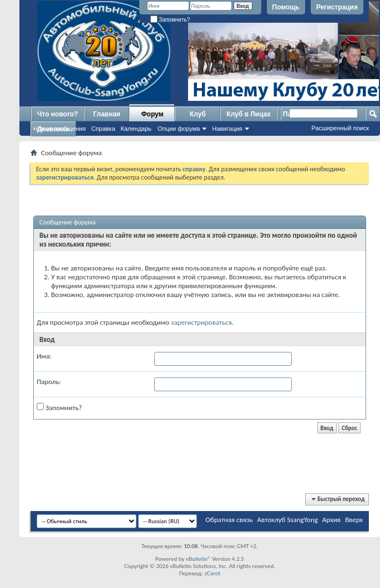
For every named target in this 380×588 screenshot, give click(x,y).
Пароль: (49, 382)
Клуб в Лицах (249, 114)
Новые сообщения (59, 129)
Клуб (198, 114)
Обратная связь (229, 520)
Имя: (44, 356)
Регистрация (337, 7)
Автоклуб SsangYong (288, 520)
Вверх (354, 520)
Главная (107, 114)
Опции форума (179, 129)
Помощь (286, 7)
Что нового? (57, 114)
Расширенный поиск (340, 128)
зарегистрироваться (201, 322)
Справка (103, 129)
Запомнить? (170, 20)
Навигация (227, 129)
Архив (331, 520)
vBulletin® (198, 559)
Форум (152, 114)
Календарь (136, 129)
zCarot (213, 573)
